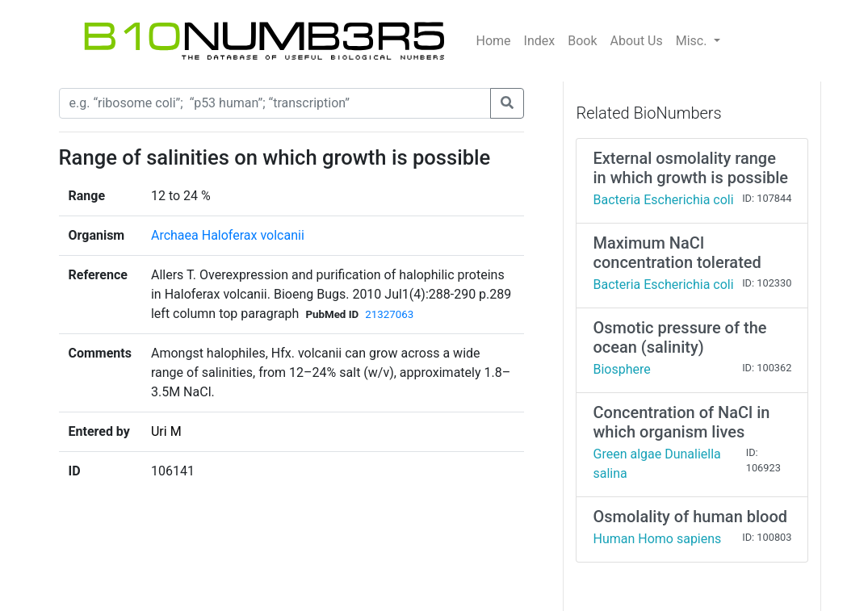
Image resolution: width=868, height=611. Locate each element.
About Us (637, 41)
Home (494, 41)
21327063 (389, 314)
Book (582, 41)
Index (540, 41)
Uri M (166, 431)
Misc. (693, 41)
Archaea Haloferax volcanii (228, 235)
